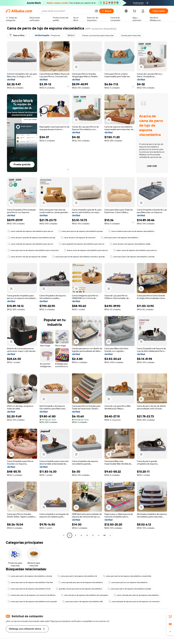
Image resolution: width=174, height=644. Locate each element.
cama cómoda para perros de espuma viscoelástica (136, 595)
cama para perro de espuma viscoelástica (120, 238)
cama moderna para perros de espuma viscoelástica (131, 231)
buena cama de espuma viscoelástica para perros (86, 250)
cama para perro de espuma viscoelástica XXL (83, 602)
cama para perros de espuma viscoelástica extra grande (32, 602)
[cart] (135, 11)
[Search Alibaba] (67, 11)
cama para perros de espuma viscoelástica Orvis (29, 589)
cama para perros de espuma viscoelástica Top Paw (30, 582)
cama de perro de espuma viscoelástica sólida (130, 244)
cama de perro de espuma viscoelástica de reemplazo (85, 595)
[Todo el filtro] (17, 35)
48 (104, 535)
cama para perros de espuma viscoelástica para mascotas (33, 250)
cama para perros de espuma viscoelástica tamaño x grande (78, 257)
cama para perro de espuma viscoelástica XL (77, 576)
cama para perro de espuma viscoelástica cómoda (132, 257)
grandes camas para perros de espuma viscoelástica (79, 589)
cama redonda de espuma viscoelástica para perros (30, 231)
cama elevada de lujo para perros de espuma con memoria (134, 602)
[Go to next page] (110, 535)
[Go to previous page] (64, 535)
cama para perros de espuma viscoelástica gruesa (81, 231)
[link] (170, 617)
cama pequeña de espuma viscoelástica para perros (81, 244)
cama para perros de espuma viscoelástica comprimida (127, 576)
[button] (96, 11)
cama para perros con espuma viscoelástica (128, 582)
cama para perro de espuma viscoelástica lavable (129, 589)
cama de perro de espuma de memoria (78, 238)
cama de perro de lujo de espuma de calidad (27, 257)
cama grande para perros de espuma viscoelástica (81, 582)
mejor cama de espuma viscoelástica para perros (135, 250)
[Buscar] (107, 11)
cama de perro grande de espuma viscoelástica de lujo (31, 238)
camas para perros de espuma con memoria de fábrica (32, 595)
